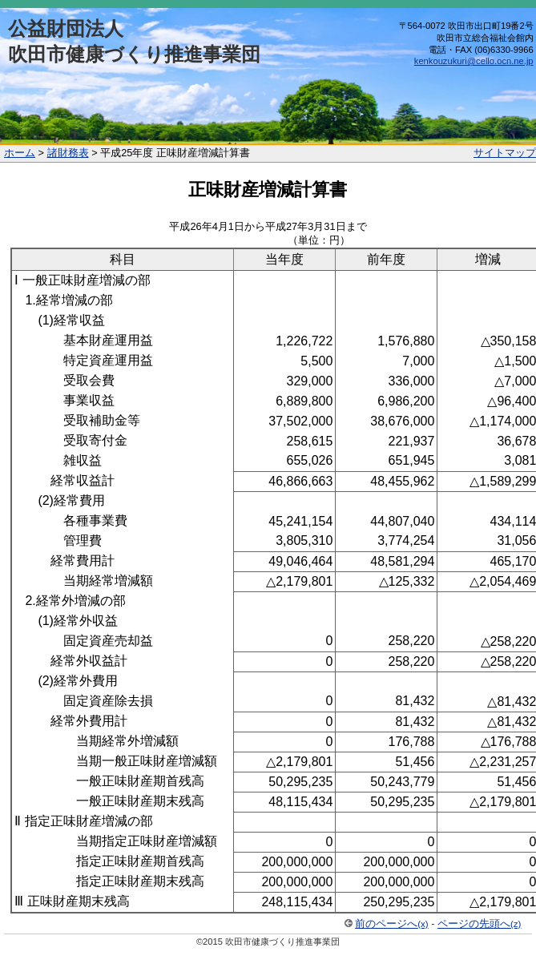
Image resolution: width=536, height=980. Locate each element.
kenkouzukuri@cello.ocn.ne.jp (474, 61)
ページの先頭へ (479, 924)
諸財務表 (68, 153)
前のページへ (391, 924)
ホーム (20, 153)
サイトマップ (505, 153)
